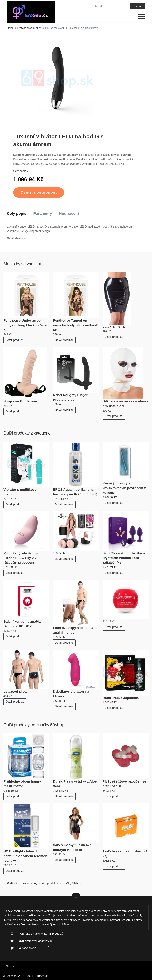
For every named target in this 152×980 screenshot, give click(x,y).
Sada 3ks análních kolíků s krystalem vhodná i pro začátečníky (124, 558)
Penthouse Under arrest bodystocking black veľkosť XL (26, 325)
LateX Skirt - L (114, 327)
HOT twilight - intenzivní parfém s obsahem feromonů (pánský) (26, 856)
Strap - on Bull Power (20, 401)
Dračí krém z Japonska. (121, 698)
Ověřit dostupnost (39, 192)
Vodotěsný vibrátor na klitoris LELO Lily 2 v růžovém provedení (21, 558)
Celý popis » (21, 171)
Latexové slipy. (15, 692)
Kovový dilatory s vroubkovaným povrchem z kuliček (124, 488)
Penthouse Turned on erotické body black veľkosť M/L (75, 325)
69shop (57, 725)
